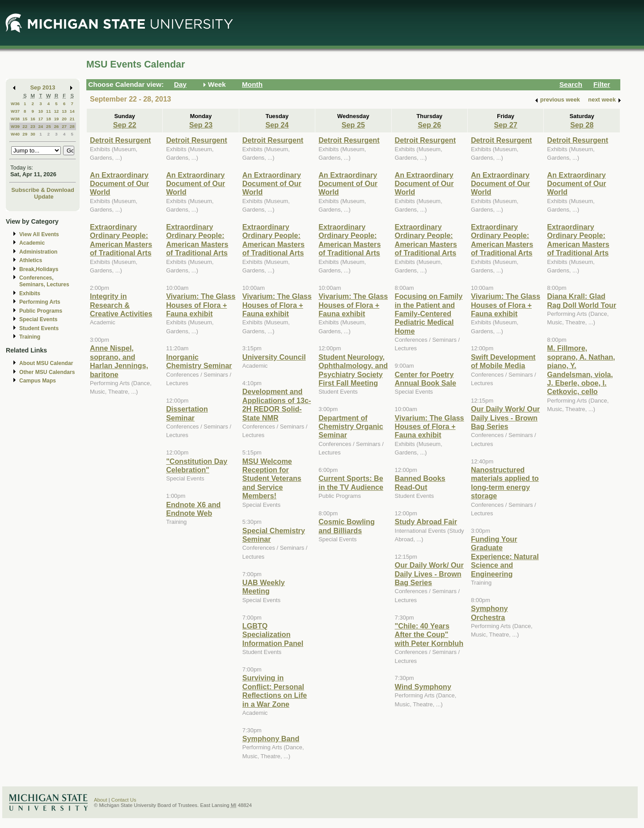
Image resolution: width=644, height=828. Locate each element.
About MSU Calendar (46, 363)
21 (72, 119)
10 (40, 111)
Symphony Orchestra (489, 613)
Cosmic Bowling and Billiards (347, 526)
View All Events (39, 234)
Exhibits (30, 293)
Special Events (38, 319)
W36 (15, 104)
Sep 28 (582, 125)
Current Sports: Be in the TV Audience (351, 482)
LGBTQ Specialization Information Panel (273, 635)
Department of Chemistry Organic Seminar (351, 427)
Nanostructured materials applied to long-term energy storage (505, 483)
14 (72, 111)
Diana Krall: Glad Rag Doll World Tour (582, 300)
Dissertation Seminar (187, 413)
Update (44, 197)
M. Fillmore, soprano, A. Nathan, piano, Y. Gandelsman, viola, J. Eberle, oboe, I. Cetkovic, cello (581, 370)
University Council (274, 357)
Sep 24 (277, 125)
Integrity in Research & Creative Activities (121, 305)
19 (57, 119)
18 (49, 119)
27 (64, 126)
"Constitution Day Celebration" (197, 465)
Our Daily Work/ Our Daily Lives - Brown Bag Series (429, 574)
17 (40, 119)
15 (25, 119)
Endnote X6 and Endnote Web (193, 509)
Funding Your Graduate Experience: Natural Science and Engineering (505, 556)
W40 (15, 134)
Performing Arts (40, 302)
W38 (15, 119)
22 (25, 126)
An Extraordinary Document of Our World (119, 184)
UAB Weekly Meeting (264, 587)
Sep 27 (506, 125)
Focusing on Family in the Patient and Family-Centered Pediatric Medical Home (429, 314)
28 (72, 126)
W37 (15, 111)
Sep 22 (125, 125)
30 (33, 134)
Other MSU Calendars (47, 372)
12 (57, 111)
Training (30, 337)
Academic (32, 243)
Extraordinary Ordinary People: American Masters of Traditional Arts (121, 240)
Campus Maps (38, 381)
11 (49, 111)
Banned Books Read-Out (420, 482)
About (101, 800)
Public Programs (41, 311)
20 (64, 119)
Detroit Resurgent (120, 140)
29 (25, 134)
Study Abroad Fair (426, 522)
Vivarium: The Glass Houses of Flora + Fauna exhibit (201, 305)
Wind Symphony (423, 687)
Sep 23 (201, 125)
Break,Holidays (39, 269)
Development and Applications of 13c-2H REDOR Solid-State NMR (277, 404)
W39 (15, 126)
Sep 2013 (43, 87)
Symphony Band (271, 739)
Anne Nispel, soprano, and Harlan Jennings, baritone (119, 361)
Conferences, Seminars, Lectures (44, 281)
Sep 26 (429, 125)
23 (33, 126)
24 (40, 126)
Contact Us (124, 800)
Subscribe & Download (43, 190)
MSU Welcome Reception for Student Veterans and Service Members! (272, 479)
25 (49, 126)
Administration (38, 252)
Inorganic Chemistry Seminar (199, 361)
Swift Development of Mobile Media (503, 361)
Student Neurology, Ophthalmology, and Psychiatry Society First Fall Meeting (353, 370)
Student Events (39, 328)
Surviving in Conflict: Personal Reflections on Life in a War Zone (275, 691)
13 (64, 111)
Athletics (31, 260)
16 (33, 119)
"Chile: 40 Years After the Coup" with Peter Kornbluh (429, 635)
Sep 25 (353, 125)
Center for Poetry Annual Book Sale (426, 379)
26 (57, 126)
